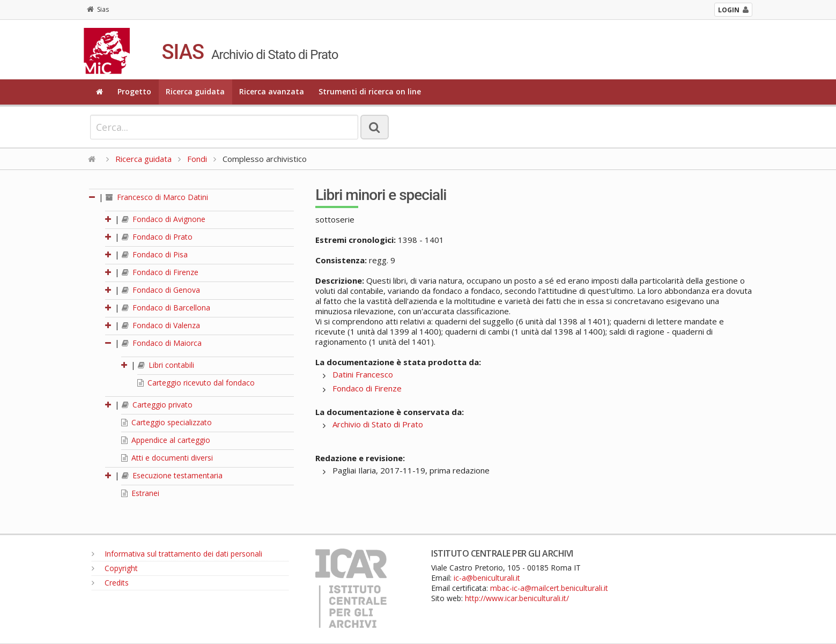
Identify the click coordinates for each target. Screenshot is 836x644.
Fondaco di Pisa (155, 254)
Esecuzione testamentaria (172, 475)
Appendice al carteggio (166, 440)
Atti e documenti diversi (167, 458)
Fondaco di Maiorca (162, 343)
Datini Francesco (363, 374)
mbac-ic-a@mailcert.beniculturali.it (549, 588)
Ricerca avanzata (272, 91)
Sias (98, 9)
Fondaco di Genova (161, 290)
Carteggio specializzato (167, 422)
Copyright (115, 568)
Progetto (134, 91)
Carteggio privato (157, 405)
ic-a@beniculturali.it (487, 578)
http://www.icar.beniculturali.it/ (517, 598)
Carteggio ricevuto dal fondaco (196, 383)
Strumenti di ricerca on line (370, 91)
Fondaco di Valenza (161, 325)
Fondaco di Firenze (160, 272)
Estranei (140, 493)
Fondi (197, 159)
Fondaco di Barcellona (166, 308)
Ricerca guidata (195, 91)
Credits (110, 583)
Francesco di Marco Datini (157, 197)
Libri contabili (166, 365)
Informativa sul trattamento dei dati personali (177, 554)
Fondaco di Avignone (164, 219)
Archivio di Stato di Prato (378, 424)
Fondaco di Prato (157, 237)
